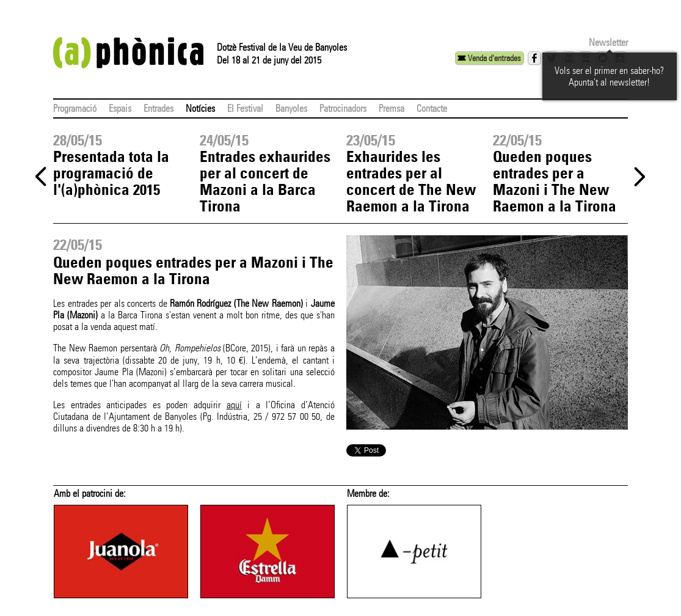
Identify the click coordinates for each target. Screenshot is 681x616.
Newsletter (608, 42)
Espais (120, 108)
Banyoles (291, 108)
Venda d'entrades (494, 58)
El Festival (245, 108)
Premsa (391, 108)
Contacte (432, 108)
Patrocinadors (343, 108)
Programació (75, 108)
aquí (234, 405)
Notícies (200, 108)
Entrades (158, 108)
